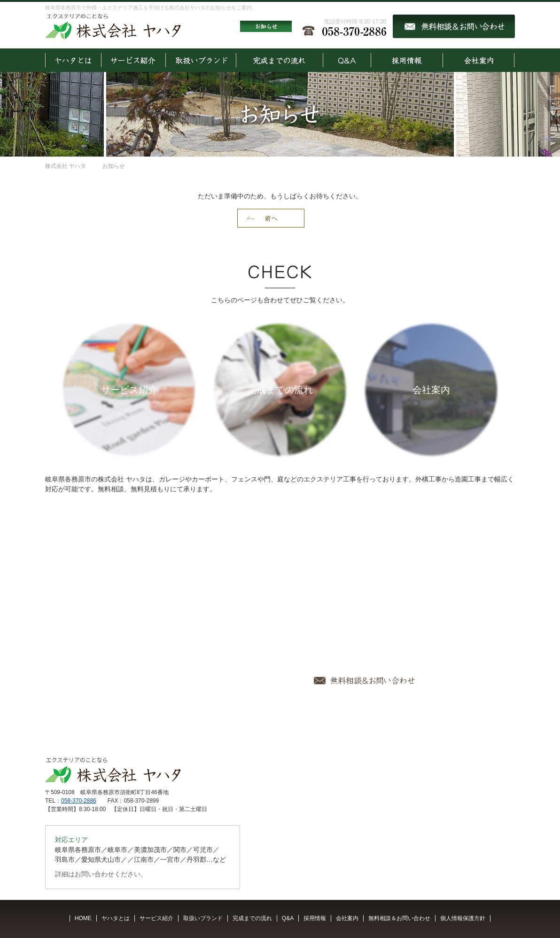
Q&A (288, 918)
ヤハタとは (116, 918)
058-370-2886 (79, 801)
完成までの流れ (252, 918)
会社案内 (347, 918)
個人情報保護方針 (463, 918)
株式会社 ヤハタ (66, 166)
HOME (83, 918)
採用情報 (315, 918)
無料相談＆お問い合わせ (399, 918)
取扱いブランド (203, 918)
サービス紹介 (156, 918)
